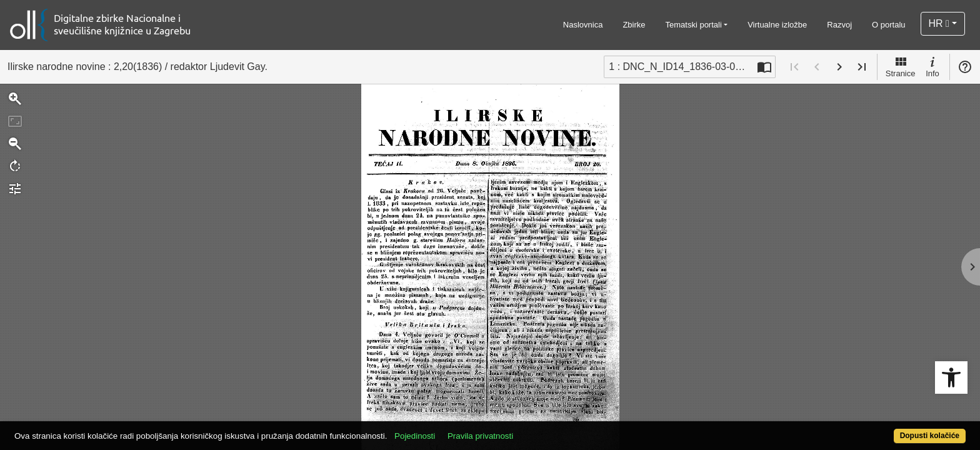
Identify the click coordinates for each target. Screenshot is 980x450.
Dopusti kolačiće (877, 429)
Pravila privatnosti (529, 429)
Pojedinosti (463, 429)
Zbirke (634, 25)
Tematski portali (694, 25)
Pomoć (965, 67)
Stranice (901, 66)
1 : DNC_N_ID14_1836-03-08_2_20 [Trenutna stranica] (681, 67)
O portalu (888, 25)
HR (939, 23)
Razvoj (839, 25)
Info (932, 66)
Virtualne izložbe (777, 25)
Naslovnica (583, 25)
